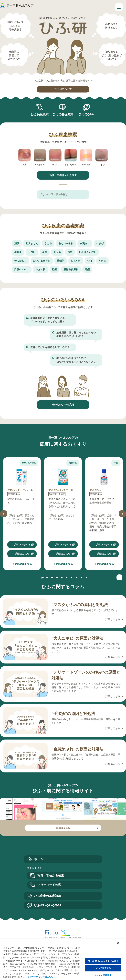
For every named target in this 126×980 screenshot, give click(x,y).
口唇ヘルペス (22, 269)
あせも (57, 252)
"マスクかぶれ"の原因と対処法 (80, 605)
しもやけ (76, 261)
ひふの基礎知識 (63, 114)
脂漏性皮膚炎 (71, 269)
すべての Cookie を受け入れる (103, 961)
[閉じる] (118, 943)
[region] (62, 960)
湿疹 (17, 243)
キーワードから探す (57, 194)
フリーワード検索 (49, 885)
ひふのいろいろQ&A (48, 905)
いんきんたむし (88, 252)
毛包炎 (18, 252)
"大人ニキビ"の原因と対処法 (77, 638)
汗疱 (87, 269)
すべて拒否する (103, 968)
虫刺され (85, 243)
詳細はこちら (22, 554)
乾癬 (54, 269)
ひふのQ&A (86, 114)
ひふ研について (63, 89)
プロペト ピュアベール (20, 490)
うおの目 (41, 269)
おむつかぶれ (66, 243)
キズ (45, 252)
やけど (102, 261)
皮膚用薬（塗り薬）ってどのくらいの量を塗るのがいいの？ (76, 334)
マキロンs (95, 490)
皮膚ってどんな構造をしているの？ (50, 347)
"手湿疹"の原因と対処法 (73, 714)
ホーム (39, 859)
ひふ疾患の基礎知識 (47, 896)
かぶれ (48, 243)
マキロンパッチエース (61, 490)
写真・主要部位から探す (63, 175)
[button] (4, 514)
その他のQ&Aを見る (63, 404)
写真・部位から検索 (51, 875)
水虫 (70, 252)
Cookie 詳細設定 (103, 975)
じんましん (32, 243)
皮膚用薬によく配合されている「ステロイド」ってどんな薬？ (47, 320)
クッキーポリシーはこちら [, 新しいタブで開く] (40, 977)
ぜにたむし (20, 261)
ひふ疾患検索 (40, 114)
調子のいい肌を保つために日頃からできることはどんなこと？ (76, 360)
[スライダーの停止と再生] (119, 577)
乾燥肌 (61, 261)
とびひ (32, 252)
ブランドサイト (22, 545)
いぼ (90, 261)
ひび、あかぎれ (42, 261)
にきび (100, 243)
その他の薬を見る (22, 564)
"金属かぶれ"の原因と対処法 (77, 749)
